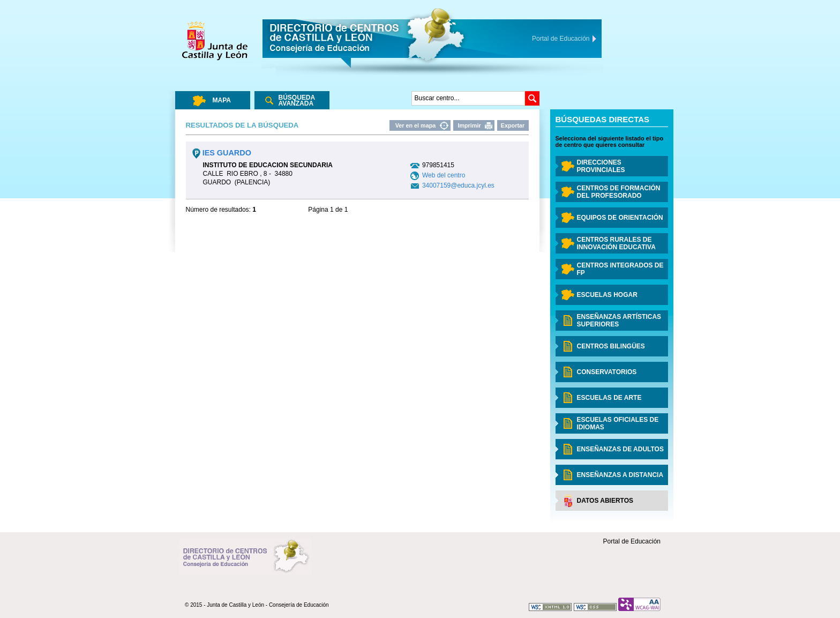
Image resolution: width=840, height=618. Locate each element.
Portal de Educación (632, 541)
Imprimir (469, 125)
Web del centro (444, 175)
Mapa (222, 100)
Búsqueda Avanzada (297, 100)
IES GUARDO (222, 153)
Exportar (513, 125)
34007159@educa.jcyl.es (458, 185)
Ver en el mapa (416, 125)
